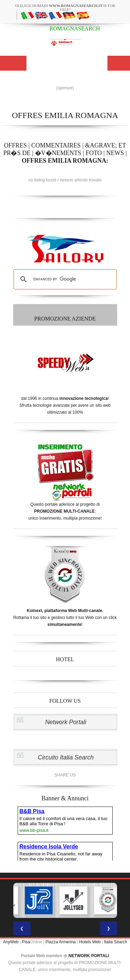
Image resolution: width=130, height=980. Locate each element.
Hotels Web (90, 942)
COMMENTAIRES (56, 145)
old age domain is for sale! (65, 7)
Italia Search (116, 942)
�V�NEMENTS (58, 153)
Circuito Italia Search (66, 757)
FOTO (94, 153)
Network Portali (66, 722)
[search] (64, 279)
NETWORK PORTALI (89, 956)
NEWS (115, 153)
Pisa (26, 942)
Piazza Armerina (60, 942)
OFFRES (15, 145)
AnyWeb (11, 942)
